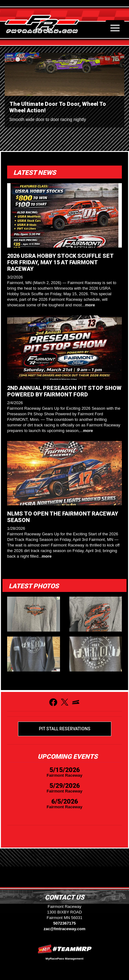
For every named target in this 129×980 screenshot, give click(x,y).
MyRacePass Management (65, 958)
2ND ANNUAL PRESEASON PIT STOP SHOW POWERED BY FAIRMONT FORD (64, 391)
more (90, 305)
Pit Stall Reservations (65, 729)
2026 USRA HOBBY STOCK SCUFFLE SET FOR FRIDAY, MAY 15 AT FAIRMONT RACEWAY (60, 262)
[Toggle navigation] (115, 28)
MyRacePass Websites (65, 949)
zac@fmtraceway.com (64, 929)
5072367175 (64, 923)
